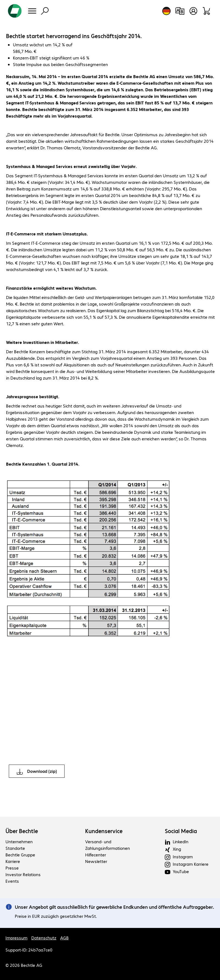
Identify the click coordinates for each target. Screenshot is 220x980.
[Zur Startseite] (15, 11)
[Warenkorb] (207, 11)
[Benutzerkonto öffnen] (193, 11)
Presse (12, 868)
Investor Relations (23, 874)
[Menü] (32, 11)
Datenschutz (44, 938)
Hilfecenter (96, 855)
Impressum (16, 938)
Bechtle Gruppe (20, 855)
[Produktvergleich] (180, 11)
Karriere (13, 861)
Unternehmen (19, 841)
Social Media (181, 831)
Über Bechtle (22, 831)
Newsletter (96, 861)
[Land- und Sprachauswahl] (166, 11)
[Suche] (45, 11)
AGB (64, 938)
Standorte (15, 848)
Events (12, 881)
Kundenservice (104, 831)
